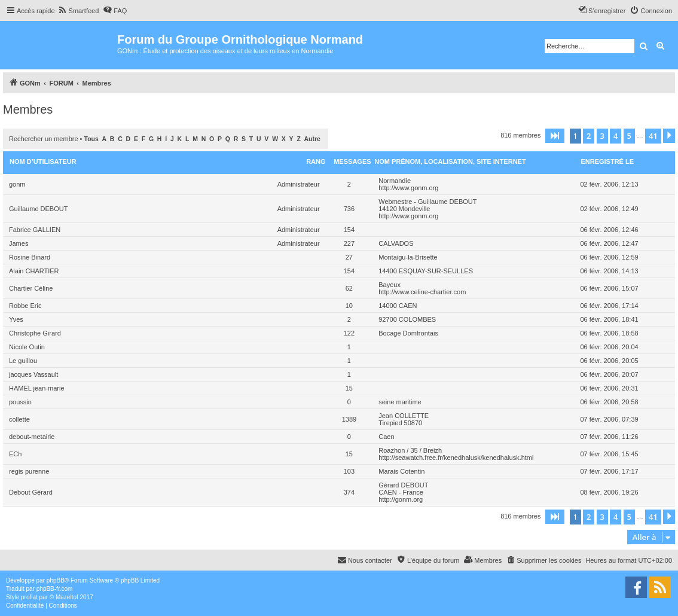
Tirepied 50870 (400, 423)
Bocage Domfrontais (408, 333)
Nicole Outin (27, 347)
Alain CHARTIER (34, 271)
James (19, 243)
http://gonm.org (401, 499)
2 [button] (589, 136)
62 (349, 288)
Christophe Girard (35, 333)
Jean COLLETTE (404, 416)
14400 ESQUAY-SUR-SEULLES (426, 271)
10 (349, 306)
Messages (352, 161)
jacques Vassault (33, 374)
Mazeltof (67, 597)
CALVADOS (396, 243)
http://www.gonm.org (408, 188)
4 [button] (616, 136)
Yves (16, 319)
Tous (91, 139)
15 (349, 388)
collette (19, 419)
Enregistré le (607, 161)
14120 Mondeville (404, 209)
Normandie (395, 181)
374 (349, 492)
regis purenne (29, 471)
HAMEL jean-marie (37, 388)
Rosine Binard (30, 257)
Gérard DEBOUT (403, 485)
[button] (555, 136)
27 (349, 257)
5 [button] (629, 136)
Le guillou (23, 361)
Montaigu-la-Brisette (408, 257)
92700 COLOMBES (407, 319)
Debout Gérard (31, 492)
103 (349, 471)
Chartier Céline (31, 288)
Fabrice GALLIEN (35, 230)
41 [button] (653, 136)
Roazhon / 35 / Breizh (410, 450)
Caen (386, 437)
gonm (17, 184)
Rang (316, 161)
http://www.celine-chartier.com (422, 292)
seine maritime (400, 402)
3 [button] (602, 136)
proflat (29, 597)
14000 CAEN (398, 306)
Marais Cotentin (401, 471)
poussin (20, 402)
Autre (312, 139)
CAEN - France (401, 492)
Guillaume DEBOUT (38, 209)
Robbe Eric (25, 306)
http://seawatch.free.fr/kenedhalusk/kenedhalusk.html (456, 458)
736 (349, 209)
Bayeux (390, 285)
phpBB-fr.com (55, 589)
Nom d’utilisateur (43, 161)
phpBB (56, 580)
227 (349, 243)
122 (349, 333)
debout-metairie (32, 437)
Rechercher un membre (44, 139)
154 (349, 230)
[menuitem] (79, 11)
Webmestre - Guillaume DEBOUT (427, 202)
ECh (15, 454)
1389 (349, 419)
